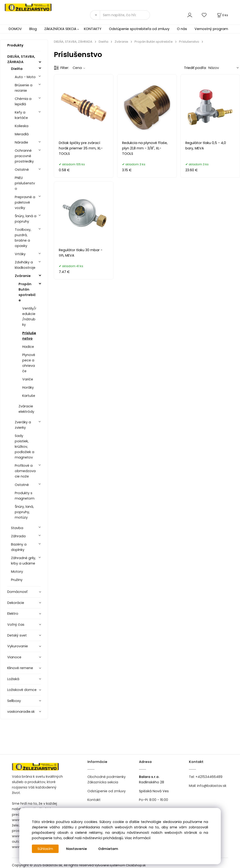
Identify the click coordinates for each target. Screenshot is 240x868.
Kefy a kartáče (21, 115)
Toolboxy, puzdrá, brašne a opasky (23, 238)
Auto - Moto (25, 77)
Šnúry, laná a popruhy (26, 219)
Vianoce (14, 657)
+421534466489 (209, 777)
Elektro (13, 614)
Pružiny (17, 580)
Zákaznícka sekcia (103, 782)
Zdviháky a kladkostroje (25, 265)
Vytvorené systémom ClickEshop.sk (120, 865)
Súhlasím (45, 849)
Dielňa (17, 69)
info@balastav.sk (212, 786)
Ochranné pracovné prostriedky (24, 156)
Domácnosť (17, 592)
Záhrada (18, 536)
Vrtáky (20, 254)
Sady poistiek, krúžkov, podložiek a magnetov (24, 447)
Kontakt (94, 800)
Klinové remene (20, 668)
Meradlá (22, 134)
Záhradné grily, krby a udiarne (23, 561)
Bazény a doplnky (19, 547)
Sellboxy (14, 701)
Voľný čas (16, 625)
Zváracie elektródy (26, 409)
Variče (28, 379)
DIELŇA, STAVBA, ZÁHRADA (21, 59)
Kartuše (29, 396)
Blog (33, 29)
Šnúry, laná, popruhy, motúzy (24, 512)
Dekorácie (16, 603)
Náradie (21, 142)
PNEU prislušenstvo (25, 183)
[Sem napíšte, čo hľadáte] (125, 15)
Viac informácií (138, 838)
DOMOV (15, 29)
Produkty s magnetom (25, 496)
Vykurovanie (18, 646)
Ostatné (22, 170)
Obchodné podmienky (107, 777)
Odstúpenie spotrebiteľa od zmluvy (139, 29)
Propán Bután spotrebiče (27, 292)
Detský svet (17, 635)
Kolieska (22, 126)
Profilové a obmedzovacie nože (25, 471)
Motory (17, 572)
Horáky (28, 387)
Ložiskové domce (22, 690)
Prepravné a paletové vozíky (25, 202)
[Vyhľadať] (95, 15)
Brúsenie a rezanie (24, 88)
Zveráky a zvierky (23, 425)
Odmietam (108, 849)
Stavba (17, 528)
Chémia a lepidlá (23, 101)
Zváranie (23, 276)
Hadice (28, 347)
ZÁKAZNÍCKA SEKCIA (60, 29)
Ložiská (13, 679)
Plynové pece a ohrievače (29, 363)
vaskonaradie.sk (21, 712)
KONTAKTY (93, 29)
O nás (182, 29)
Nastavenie (77, 849)
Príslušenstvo (29, 336)
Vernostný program (211, 29)
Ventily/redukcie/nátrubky (29, 316)
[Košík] (222, 15)
